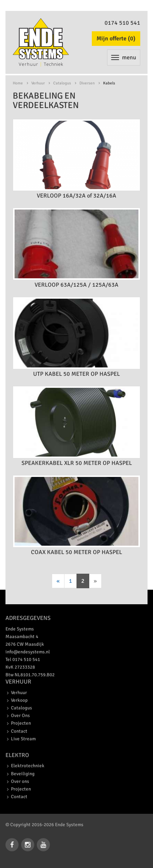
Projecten (21, 723)
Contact (19, 731)
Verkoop (19, 700)
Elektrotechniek (28, 766)
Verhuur (38, 83)
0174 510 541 (122, 23)
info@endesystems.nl (28, 652)
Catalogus (62, 83)
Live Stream (23, 739)
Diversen (87, 83)
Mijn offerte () (116, 39)
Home (18, 83)
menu (124, 57)
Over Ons (20, 716)
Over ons (20, 781)
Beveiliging (23, 774)
